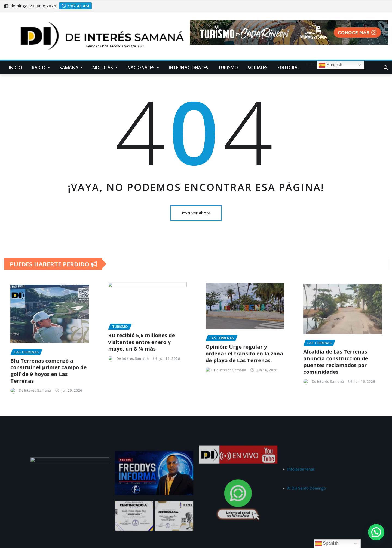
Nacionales (143, 68)
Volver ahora (196, 213)
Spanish (330, 65)
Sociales (258, 68)
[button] (376, 532)
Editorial (288, 68)
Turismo (228, 68)
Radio (41, 68)
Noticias (105, 68)
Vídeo (311, 64)
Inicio (16, 68)
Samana (71, 68)
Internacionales (189, 68)
